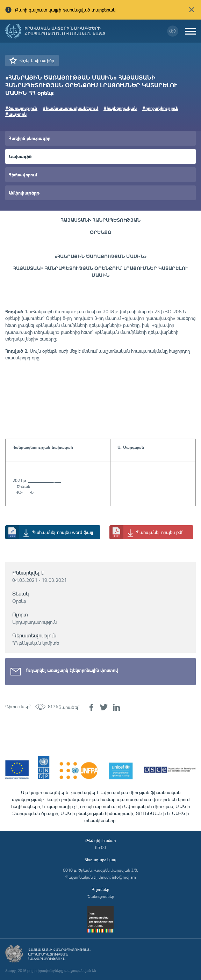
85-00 (100, 847)
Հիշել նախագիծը (37, 60)
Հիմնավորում (23, 174)
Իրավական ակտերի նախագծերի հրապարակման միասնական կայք (65, 31)
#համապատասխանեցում (70, 108)
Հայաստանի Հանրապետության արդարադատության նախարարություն (59, 954)
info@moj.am (124, 877)
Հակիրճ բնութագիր (30, 138)
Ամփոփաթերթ (24, 193)
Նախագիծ (20, 156)
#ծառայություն (21, 108)
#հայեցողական (120, 108)
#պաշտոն (16, 114)
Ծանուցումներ (101, 896)
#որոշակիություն (160, 108)
